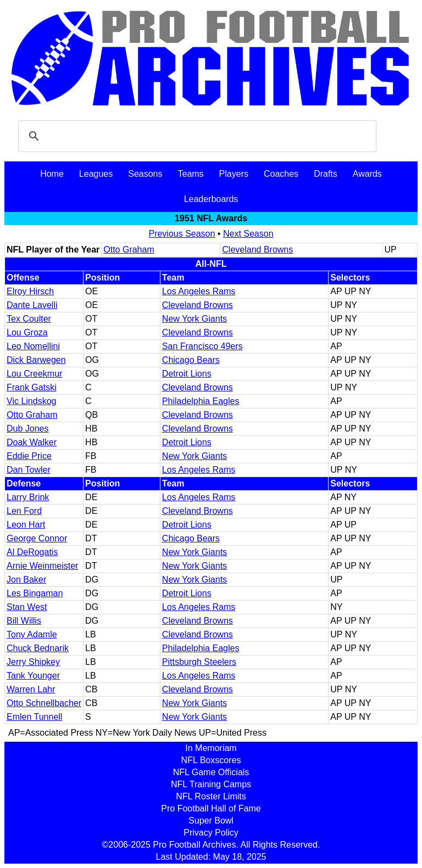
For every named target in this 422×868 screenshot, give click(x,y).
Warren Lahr (31, 689)
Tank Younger (33, 676)
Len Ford (24, 511)
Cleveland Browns (257, 250)
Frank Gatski (32, 387)
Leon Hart (26, 525)
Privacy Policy (211, 833)
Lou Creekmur (34, 374)
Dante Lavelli (32, 305)
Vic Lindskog (31, 401)
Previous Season (182, 234)
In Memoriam (211, 748)
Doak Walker (32, 442)
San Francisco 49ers (202, 346)
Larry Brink (28, 497)
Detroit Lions (187, 374)
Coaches (281, 174)
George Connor (37, 538)
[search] (196, 136)
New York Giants (195, 319)
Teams (190, 174)
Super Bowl (211, 821)
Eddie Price (29, 456)
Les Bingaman (35, 593)
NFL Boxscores (211, 760)
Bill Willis (24, 621)
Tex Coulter (29, 319)
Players (234, 174)
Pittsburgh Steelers (199, 662)
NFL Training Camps (211, 784)
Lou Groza (27, 332)
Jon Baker (26, 579)
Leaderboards (211, 199)
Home (52, 174)
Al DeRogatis (32, 552)
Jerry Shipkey (33, 662)
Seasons (145, 174)
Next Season (248, 234)
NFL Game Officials (211, 772)
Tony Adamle (32, 634)
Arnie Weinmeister (42, 566)
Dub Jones (28, 429)
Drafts (326, 174)
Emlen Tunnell (34, 717)
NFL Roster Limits (211, 796)
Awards (367, 174)
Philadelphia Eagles (201, 401)
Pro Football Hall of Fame (211, 808)
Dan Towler (29, 470)
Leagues (96, 174)
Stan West (27, 607)
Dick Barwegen (36, 360)
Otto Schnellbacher (44, 703)
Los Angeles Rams (199, 291)
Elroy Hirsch (30, 291)
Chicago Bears (191, 360)
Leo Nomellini (33, 346)
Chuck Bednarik (38, 648)
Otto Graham (129, 250)
